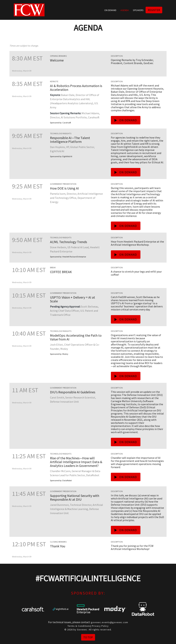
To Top (88, 637)
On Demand (110, 10)
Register (154, 10)
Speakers (138, 10)
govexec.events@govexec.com (109, 622)
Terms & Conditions (79, 626)
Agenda (125, 10)
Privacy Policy (100, 626)
